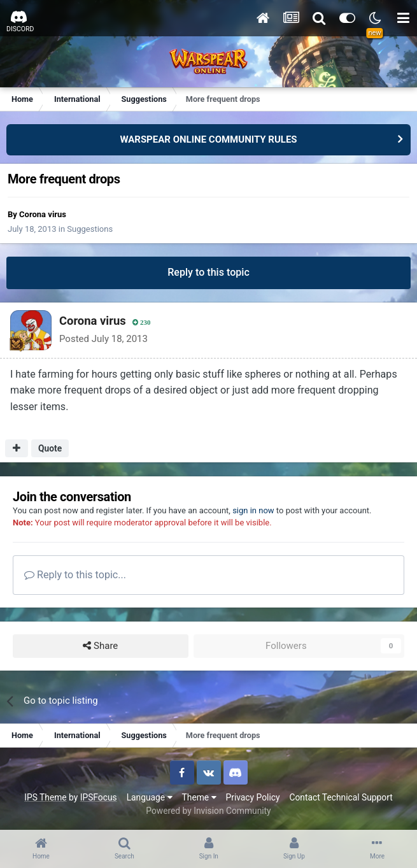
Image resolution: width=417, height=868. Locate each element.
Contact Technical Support (341, 797)
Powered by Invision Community (208, 811)
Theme (199, 797)
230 (142, 323)
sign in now (253, 510)
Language (150, 797)
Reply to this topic (208, 272)
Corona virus (43, 214)
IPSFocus (99, 797)
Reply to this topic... (75, 575)
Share (100, 646)
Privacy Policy (253, 797)
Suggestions (90, 229)
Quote (50, 448)
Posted (103, 339)
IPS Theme (45, 797)
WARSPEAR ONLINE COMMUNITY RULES (208, 139)
